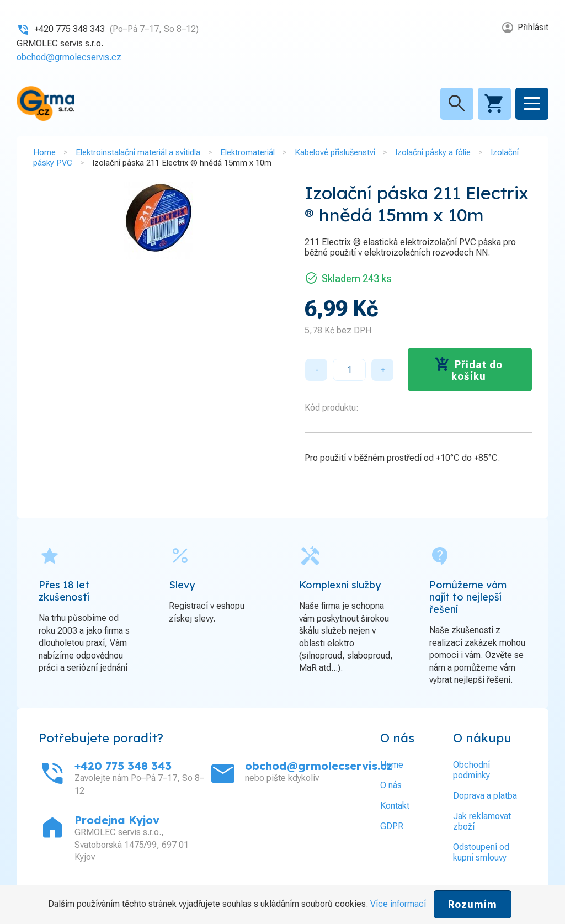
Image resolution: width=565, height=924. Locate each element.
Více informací (398, 904)
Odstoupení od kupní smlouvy (481, 852)
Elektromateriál (247, 152)
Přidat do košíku (477, 370)
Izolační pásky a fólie (433, 152)
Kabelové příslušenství (335, 152)
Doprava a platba (485, 796)
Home (44, 152)
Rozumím (473, 904)
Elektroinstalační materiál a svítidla (138, 152)
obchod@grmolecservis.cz (69, 57)
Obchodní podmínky (471, 770)
